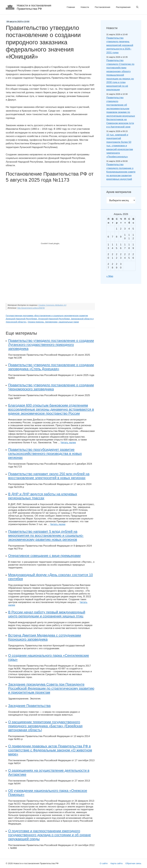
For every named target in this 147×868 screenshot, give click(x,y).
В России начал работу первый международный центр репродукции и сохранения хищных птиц (47, 614)
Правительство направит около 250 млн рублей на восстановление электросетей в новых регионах (49, 476)
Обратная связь (133, 863)
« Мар (110, 276)
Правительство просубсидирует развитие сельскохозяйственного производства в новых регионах (45, 454)
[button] (137, 7)
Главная (71, 7)
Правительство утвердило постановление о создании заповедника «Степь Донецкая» (51, 367)
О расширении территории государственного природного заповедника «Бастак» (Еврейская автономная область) (45, 726)
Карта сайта (117, 863)
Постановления (102, 7)
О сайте (104, 863)
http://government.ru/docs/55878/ (31, 308)
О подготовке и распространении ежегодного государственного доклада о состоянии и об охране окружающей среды (50, 835)
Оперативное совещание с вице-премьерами (44, 556)
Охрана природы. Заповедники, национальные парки (53, 322)
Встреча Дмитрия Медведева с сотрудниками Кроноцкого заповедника (45, 637)
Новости (85, 7)
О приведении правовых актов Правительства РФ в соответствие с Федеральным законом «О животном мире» (50, 750)
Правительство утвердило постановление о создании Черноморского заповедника (51, 387)
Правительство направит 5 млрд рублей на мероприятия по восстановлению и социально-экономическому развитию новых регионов (46, 535)
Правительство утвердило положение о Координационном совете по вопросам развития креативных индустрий (121, 172)
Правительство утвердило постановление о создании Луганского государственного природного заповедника (51, 345)
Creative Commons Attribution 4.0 (52, 305)
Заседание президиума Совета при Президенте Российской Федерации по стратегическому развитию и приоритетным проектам (51, 688)
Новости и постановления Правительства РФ (34, 7)
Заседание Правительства (29, 706)
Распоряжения (123, 7)
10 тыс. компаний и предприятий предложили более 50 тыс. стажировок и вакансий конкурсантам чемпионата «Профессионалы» (120, 146)
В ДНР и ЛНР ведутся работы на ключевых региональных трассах (43, 496)
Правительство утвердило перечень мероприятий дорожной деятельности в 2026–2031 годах (120, 45)
